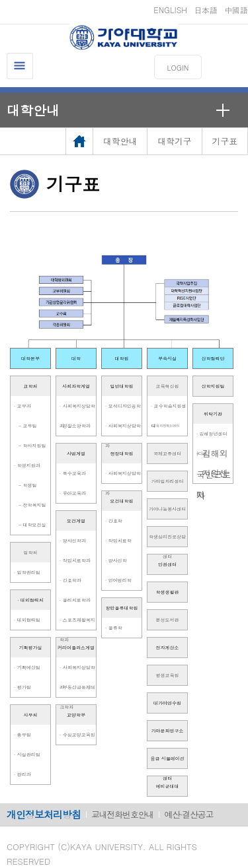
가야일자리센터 (168, 481)
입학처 (31, 552)
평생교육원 (168, 675)
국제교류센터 (167, 453)
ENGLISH (170, 10)
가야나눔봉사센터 (167, 509)
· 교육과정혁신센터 (165, 425)
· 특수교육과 (73, 473)
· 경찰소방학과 (75, 426)
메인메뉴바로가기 (0, 0)
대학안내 (33, 110)
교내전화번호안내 (122, 814)
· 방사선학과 (73, 541)
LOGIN (178, 68)
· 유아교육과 (73, 493)
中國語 (236, 10)
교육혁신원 (168, 386)
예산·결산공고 (188, 814)
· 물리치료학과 (75, 600)
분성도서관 (168, 620)
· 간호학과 (70, 580)
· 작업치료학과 (75, 560)
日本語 (206, 10)
